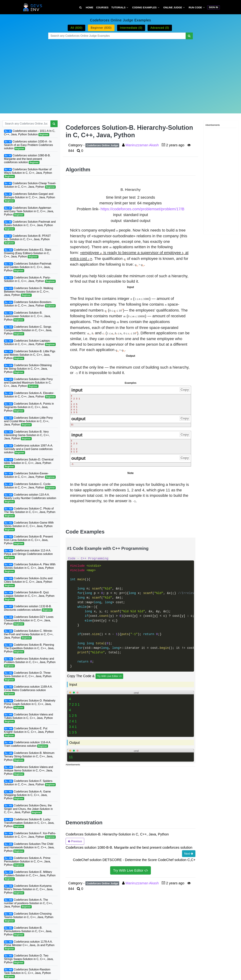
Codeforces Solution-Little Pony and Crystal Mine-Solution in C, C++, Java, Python (28, 421)
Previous (75, 841)
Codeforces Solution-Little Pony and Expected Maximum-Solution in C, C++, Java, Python (28, 383)
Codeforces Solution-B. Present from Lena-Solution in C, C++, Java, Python (28, 540)
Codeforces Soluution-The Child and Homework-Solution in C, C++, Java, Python (29, 847)
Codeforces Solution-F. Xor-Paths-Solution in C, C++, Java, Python (30, 835)
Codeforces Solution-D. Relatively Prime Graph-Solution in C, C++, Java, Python (30, 704)
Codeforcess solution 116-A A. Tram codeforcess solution (27, 744)
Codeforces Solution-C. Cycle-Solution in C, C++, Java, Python (30, 486)
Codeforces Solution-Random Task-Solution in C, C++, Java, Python (27, 973)
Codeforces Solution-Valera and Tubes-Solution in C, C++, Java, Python (29, 718)
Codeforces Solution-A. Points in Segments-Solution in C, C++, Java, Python (29, 407)
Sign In (214, 7)
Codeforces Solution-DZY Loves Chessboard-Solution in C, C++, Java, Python (29, 620)
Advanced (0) (160, 28)
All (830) (76, 28)
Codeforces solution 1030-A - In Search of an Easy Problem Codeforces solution (28, 145)
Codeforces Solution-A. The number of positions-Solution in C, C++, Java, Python (28, 903)
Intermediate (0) (131, 28)
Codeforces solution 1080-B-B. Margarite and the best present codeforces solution (27, 159)
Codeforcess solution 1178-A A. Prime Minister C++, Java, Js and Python (29, 945)
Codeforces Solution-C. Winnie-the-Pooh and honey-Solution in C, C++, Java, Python (29, 634)
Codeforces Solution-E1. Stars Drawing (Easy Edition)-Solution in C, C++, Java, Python (28, 253)
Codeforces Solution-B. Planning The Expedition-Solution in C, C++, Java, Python (29, 648)
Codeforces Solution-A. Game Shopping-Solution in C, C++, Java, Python (27, 795)
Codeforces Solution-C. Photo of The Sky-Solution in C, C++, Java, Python (30, 512)
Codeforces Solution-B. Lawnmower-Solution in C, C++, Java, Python (27, 316)
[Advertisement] (120, 72)
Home (90, 7)
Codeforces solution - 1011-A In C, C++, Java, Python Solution (30, 133)
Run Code (195, 7)
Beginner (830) (101, 28)
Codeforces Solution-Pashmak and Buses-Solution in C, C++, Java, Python (30, 225)
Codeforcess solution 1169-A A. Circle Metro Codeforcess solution (28, 690)
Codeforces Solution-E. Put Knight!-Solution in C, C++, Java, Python (29, 732)
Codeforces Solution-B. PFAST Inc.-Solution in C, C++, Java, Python (27, 239)
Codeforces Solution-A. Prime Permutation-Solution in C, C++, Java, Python (27, 862)
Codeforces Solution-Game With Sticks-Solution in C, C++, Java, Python (29, 526)
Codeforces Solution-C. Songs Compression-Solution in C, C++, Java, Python (28, 330)
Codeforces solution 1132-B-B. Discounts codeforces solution (28, 608)
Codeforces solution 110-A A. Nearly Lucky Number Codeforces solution (30, 498)
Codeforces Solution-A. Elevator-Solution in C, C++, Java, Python (30, 395)
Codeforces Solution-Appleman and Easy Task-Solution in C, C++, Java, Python (29, 211)
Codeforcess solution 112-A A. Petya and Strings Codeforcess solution (28, 554)
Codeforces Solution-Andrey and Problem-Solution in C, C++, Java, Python (30, 662)
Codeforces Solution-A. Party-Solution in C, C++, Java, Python (30, 279)
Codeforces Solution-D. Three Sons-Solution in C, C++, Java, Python (28, 676)
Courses (102, 7)
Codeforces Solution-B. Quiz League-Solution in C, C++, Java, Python (29, 596)
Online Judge (173, 7)
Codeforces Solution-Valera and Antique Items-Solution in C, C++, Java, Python (29, 771)
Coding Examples (144, 7)
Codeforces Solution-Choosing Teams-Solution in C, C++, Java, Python (29, 917)
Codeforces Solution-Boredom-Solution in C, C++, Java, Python (30, 304)
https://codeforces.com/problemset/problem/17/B (143, 209)
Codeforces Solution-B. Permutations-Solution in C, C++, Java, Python (28, 931)
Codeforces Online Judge (102, 145)
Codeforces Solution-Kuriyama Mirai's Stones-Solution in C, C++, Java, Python (29, 889)
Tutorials (118, 7)
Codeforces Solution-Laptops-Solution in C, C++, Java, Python (30, 343)
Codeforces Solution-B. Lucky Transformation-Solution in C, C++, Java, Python (29, 823)
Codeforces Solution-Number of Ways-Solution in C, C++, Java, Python (28, 173)
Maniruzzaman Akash (143, 145)
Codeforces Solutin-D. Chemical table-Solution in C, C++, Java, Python (29, 463)
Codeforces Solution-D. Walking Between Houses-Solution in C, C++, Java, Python (29, 292)
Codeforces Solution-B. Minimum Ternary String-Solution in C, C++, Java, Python (29, 756)
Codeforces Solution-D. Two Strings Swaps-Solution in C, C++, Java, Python (29, 959)
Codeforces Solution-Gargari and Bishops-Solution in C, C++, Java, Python (30, 197)
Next (189, 854)
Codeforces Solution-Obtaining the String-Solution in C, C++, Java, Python (28, 369)
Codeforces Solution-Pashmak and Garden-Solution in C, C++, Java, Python (28, 267)
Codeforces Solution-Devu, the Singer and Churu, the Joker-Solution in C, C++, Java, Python (28, 809)
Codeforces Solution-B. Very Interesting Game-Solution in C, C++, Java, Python (27, 435)
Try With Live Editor (109, 676)
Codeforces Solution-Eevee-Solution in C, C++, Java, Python (30, 475)
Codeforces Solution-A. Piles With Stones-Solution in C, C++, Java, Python (30, 568)
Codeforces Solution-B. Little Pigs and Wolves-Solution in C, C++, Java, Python (30, 355)
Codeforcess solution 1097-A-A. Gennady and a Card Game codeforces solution (29, 449)
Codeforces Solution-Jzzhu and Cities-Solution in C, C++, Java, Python (28, 582)
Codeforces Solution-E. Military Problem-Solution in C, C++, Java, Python (30, 875)
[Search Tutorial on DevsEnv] (80, 8)
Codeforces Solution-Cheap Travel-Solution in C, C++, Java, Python (30, 185)
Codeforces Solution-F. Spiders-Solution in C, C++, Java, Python (30, 783)
